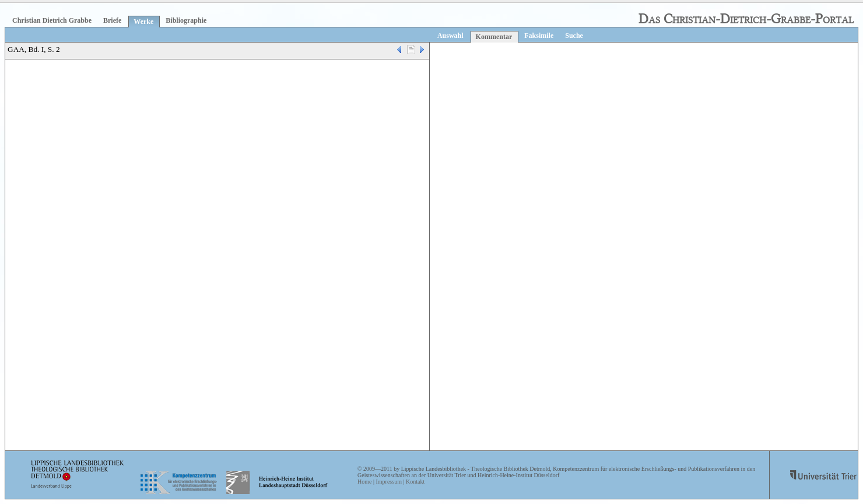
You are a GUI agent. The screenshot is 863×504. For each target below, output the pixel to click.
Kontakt (415, 482)
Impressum (388, 482)
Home (364, 482)
